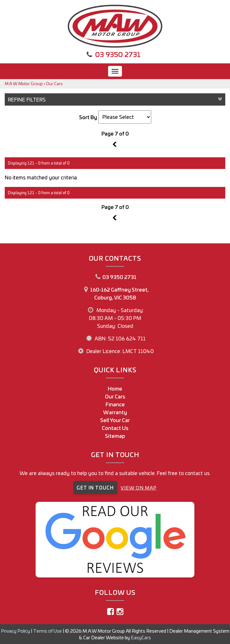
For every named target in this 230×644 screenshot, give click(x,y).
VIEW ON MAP (139, 487)
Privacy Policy (16, 631)
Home (115, 388)
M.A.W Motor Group (24, 83)
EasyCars (141, 637)
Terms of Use (48, 631)
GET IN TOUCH (95, 487)
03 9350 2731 (118, 54)
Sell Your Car (115, 420)
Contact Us (115, 428)
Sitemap (115, 436)
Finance (115, 404)
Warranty (115, 412)
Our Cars (54, 83)
